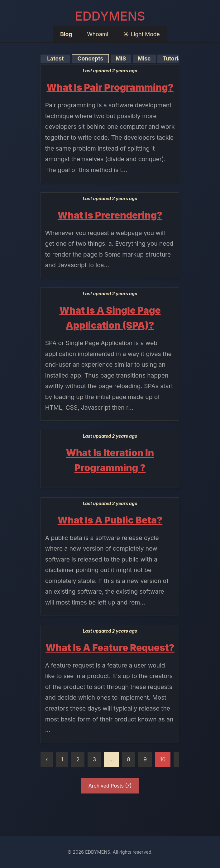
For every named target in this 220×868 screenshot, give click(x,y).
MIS (121, 58)
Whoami (98, 34)
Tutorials (174, 58)
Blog (66, 34)
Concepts (90, 58)
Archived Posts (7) (110, 786)
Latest (55, 58)
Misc (144, 58)
